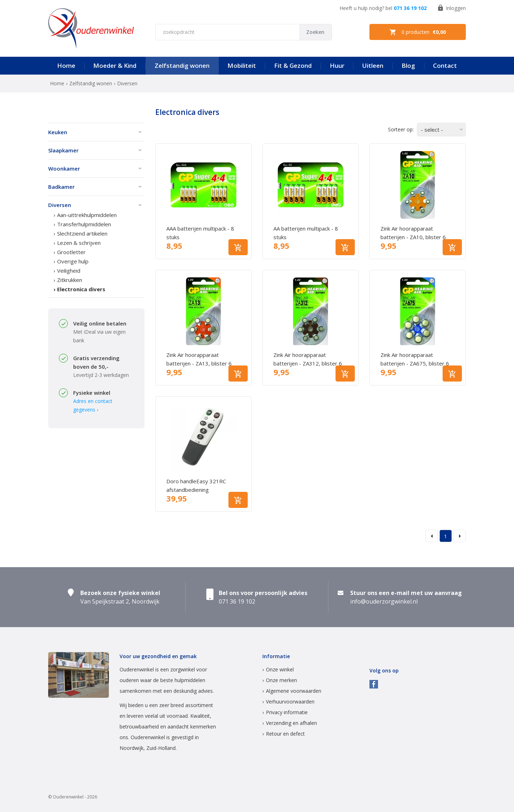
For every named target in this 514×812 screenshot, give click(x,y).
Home (66, 65)
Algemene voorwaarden (294, 691)
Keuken (58, 132)
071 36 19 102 (410, 8)
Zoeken (315, 32)
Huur (337, 65)
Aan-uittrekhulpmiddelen (87, 215)
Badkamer (61, 187)
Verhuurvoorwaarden (290, 702)
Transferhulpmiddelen (84, 224)
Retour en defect (285, 734)
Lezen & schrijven (79, 243)
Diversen (60, 205)
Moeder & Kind (115, 65)
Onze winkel (280, 669)
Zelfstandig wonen (182, 65)
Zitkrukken (70, 280)
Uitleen (373, 65)
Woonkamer (64, 168)
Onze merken (281, 680)
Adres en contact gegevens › (93, 405)
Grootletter (71, 252)
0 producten (418, 32)
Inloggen (451, 8)
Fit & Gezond (293, 65)
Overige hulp (73, 261)
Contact (445, 65)
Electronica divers (81, 289)
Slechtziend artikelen (82, 233)
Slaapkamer (63, 150)
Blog (408, 65)
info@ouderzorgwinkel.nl (384, 601)
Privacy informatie (287, 712)
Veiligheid (69, 271)
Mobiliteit (242, 65)
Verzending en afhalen (291, 723)
